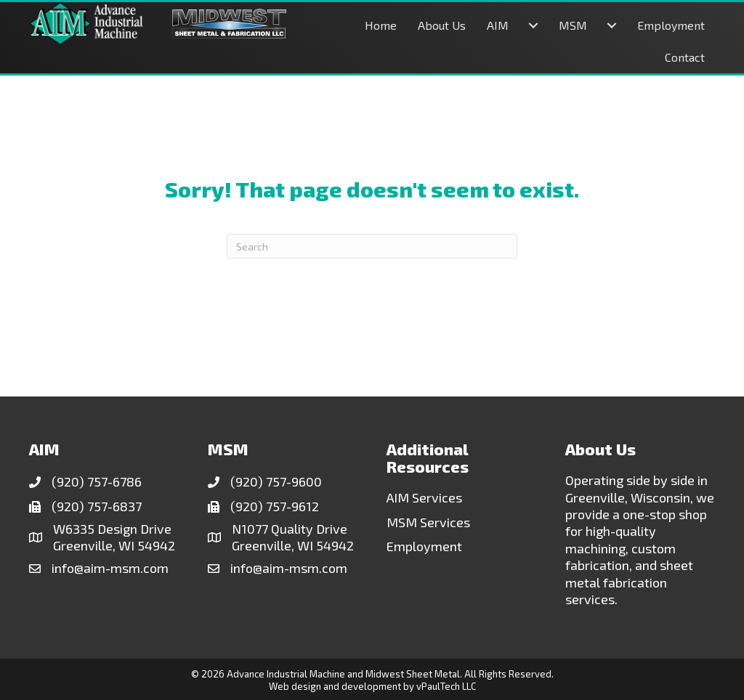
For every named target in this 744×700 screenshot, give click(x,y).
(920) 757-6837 (97, 506)
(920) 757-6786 (97, 481)
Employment (671, 25)
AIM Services (424, 497)
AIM (498, 25)
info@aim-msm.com (110, 568)
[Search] (372, 246)
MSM (573, 25)
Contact (685, 57)
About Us (442, 25)
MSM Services (428, 522)
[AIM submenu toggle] (533, 25)
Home (381, 25)
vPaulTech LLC (446, 686)
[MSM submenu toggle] (612, 25)
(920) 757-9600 (276, 481)
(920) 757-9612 (275, 506)
